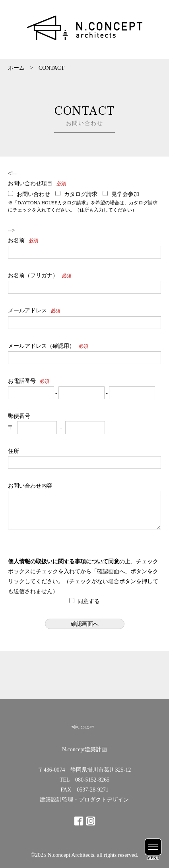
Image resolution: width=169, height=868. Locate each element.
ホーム (16, 68)
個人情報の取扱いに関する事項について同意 (64, 561)
